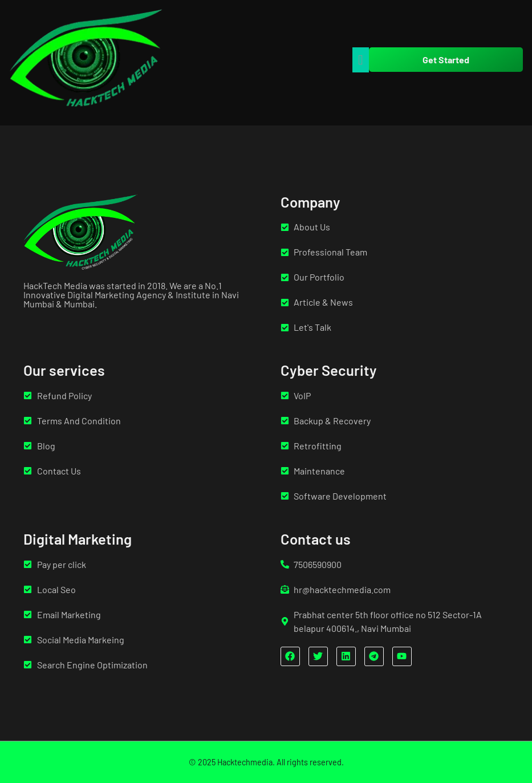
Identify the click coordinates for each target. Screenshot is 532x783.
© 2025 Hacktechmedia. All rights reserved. (266, 762)
